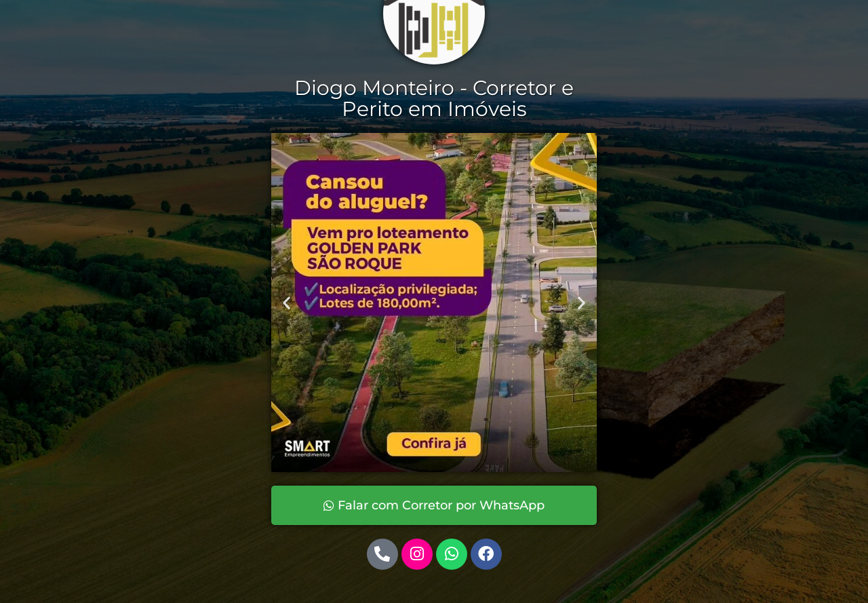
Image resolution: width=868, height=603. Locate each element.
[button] (287, 302)
